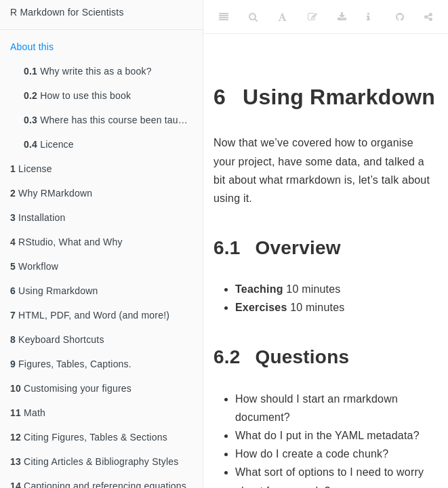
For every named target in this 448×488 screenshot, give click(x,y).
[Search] (253, 17)
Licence (49, 144)
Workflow (34, 266)
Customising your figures (71, 388)
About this (32, 47)
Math (28, 413)
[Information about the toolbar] (368, 17)
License (31, 169)
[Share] (428, 17)
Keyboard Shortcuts (57, 340)
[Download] (342, 17)
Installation (38, 218)
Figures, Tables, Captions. (71, 364)
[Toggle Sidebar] (224, 17)
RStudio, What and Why (66, 242)
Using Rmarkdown (54, 291)
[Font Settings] (282, 17)
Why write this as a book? (88, 71)
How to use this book (77, 96)
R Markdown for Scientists (67, 12)
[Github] (400, 17)
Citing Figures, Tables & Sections (89, 437)
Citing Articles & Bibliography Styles (94, 462)
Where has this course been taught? (110, 120)
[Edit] (312, 17)
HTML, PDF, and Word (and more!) (90, 315)
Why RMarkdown (51, 193)
